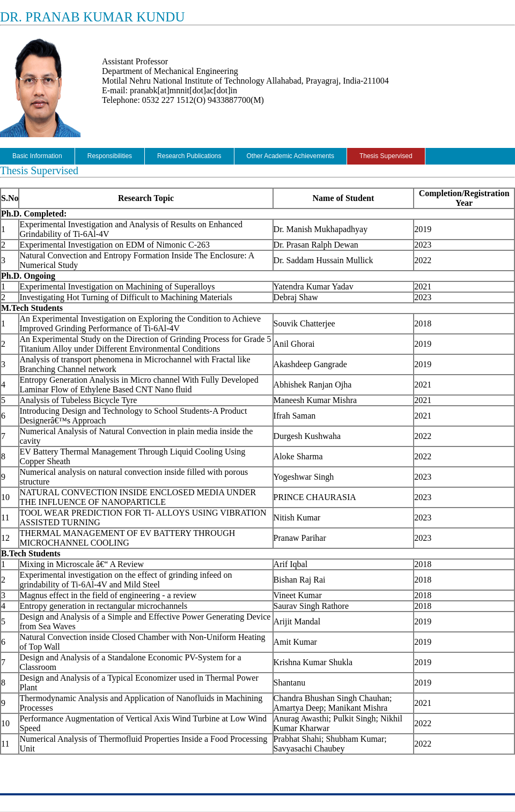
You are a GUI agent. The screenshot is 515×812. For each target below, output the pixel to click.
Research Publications (189, 156)
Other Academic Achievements (290, 156)
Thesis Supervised (386, 156)
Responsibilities (110, 156)
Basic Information (37, 156)
